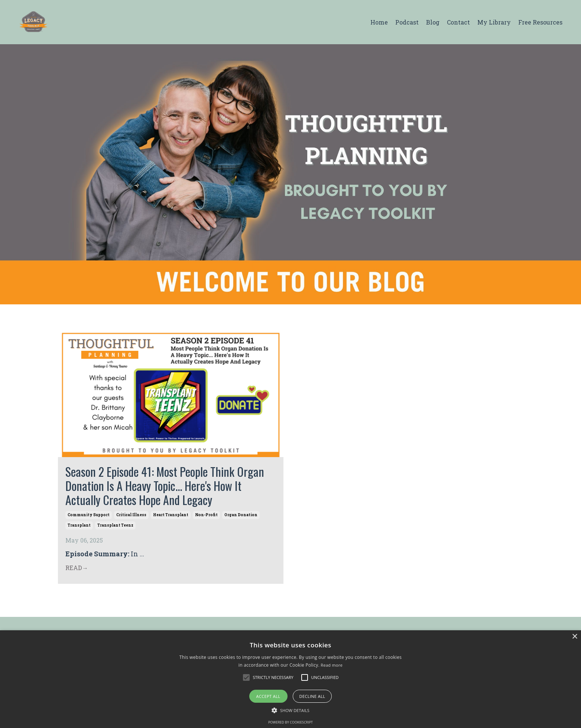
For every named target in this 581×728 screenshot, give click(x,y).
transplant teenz (115, 525)
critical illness (131, 515)
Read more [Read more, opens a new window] (332, 665)
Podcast (407, 22)
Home (379, 22)
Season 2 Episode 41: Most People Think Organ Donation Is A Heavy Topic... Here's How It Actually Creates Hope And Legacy (165, 486)
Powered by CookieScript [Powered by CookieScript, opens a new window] (290, 722)
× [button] (574, 637)
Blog (433, 22)
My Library (494, 22)
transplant (79, 525)
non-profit (206, 515)
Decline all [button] (312, 696)
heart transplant (171, 515)
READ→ (77, 568)
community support (89, 515)
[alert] (290, 679)
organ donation (241, 515)
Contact (458, 22)
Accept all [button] (268, 696)
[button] (246, 677)
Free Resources (540, 22)
